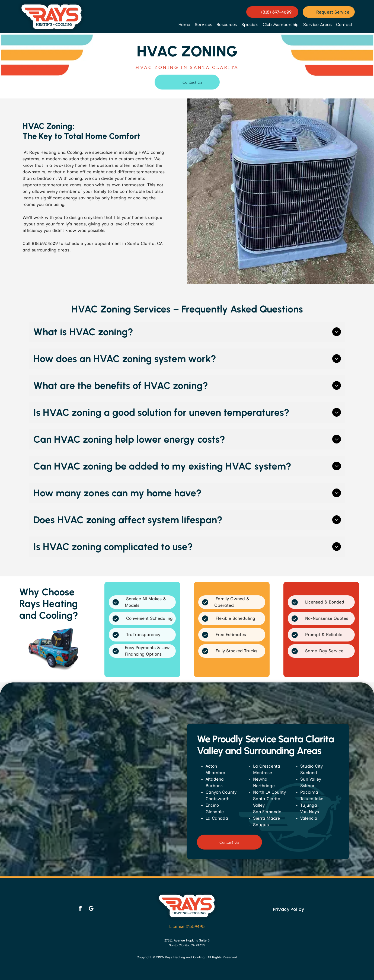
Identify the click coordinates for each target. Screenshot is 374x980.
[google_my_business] (91, 909)
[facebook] (80, 909)
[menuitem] (184, 25)
